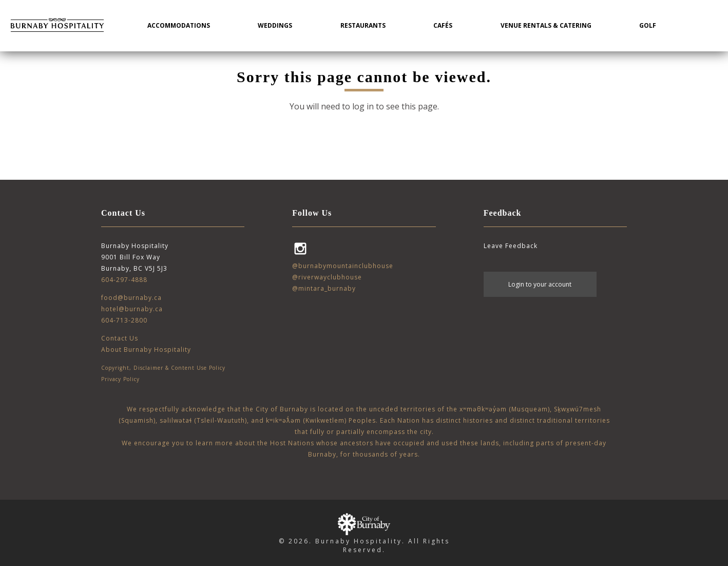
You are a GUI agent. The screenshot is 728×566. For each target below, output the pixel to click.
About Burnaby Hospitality (146, 350)
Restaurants (363, 25)
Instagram (300, 249)
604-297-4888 (124, 280)
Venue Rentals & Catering (546, 25)
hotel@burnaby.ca (132, 309)
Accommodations (179, 25)
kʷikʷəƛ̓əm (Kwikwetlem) (306, 420)
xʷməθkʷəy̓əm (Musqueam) (505, 409)
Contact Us (120, 338)
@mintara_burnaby (324, 288)
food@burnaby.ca (131, 298)
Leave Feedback (511, 246)
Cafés (443, 25)
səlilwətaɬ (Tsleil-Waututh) (203, 420)
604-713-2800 (124, 320)
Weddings (275, 25)
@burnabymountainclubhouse (343, 266)
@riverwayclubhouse (327, 277)
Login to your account (540, 284)
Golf (648, 25)
